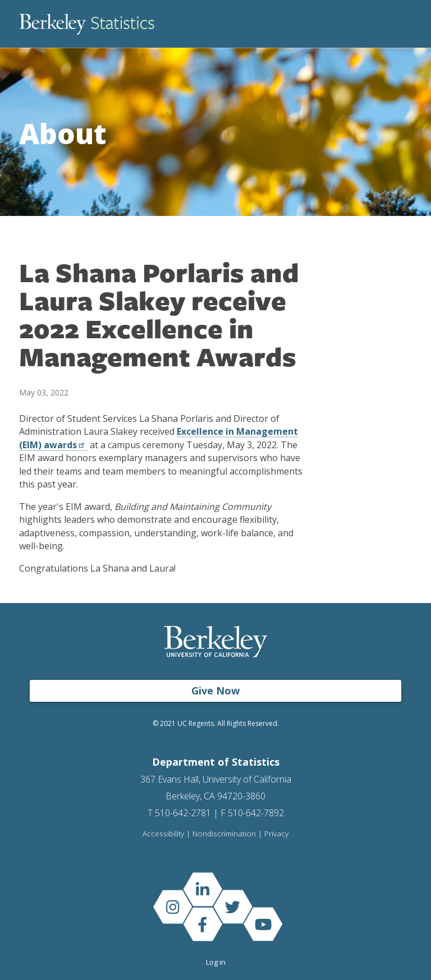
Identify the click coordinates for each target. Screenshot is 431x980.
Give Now (215, 691)
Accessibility (163, 834)
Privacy (276, 834)
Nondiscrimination (224, 834)
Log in (216, 962)
